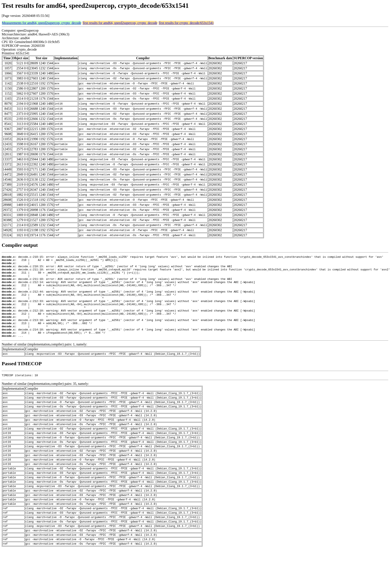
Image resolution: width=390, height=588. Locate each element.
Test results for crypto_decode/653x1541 (186, 23)
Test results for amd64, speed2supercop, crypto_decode (120, 23)
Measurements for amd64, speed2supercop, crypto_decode (42, 23)
